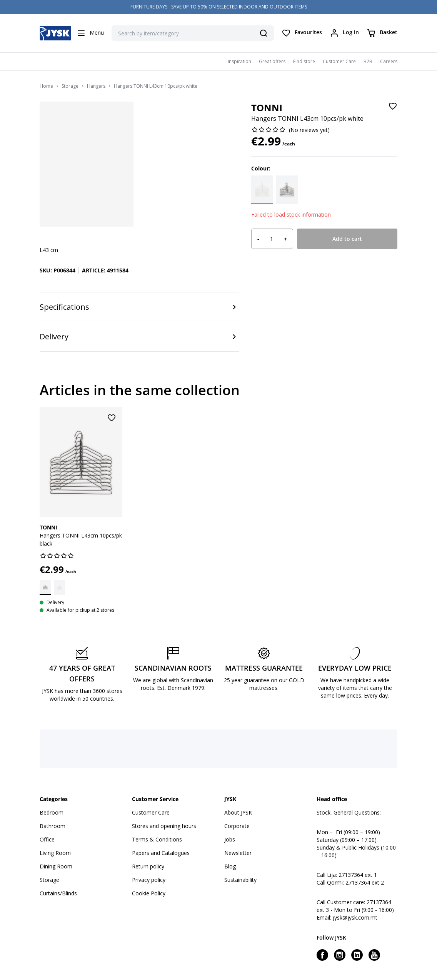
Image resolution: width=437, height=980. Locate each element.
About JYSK (238, 812)
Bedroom (52, 812)
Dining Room (56, 866)
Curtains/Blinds (58, 893)
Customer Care (339, 61)
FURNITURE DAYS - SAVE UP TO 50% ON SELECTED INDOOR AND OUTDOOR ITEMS (219, 7)
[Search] (264, 33)
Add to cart (347, 239)
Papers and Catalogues (161, 853)
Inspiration (239, 61)
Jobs (230, 839)
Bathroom (53, 826)
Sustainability (240, 880)
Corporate (237, 826)
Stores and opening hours (164, 826)
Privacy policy (149, 880)
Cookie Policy (149, 893)
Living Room (55, 853)
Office (47, 839)
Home (46, 86)
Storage (70, 86)
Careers (389, 61)
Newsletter (238, 853)
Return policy (148, 866)
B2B (368, 61)
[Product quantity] (272, 239)
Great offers (272, 61)
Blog (230, 866)
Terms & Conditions (157, 839)
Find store (304, 61)
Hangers (96, 86)
